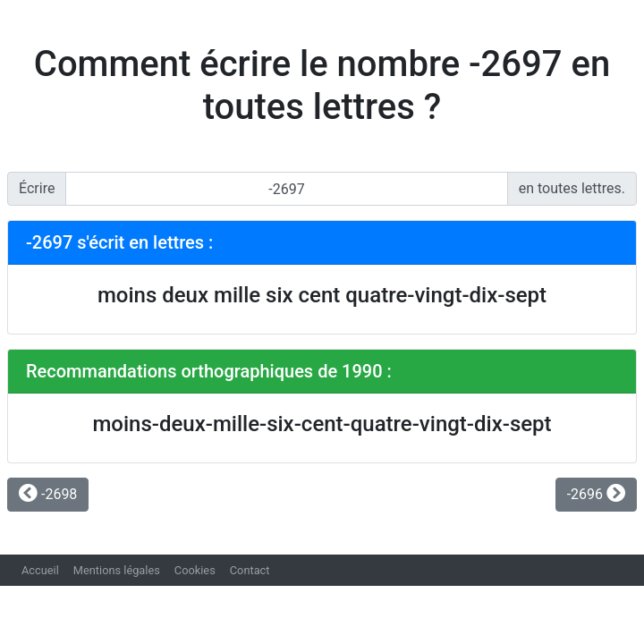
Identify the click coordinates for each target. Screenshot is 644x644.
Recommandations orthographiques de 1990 (204, 371)
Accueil (40, 570)
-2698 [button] (48, 494)
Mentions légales (117, 570)
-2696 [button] (596, 494)
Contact (250, 570)
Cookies (195, 570)
